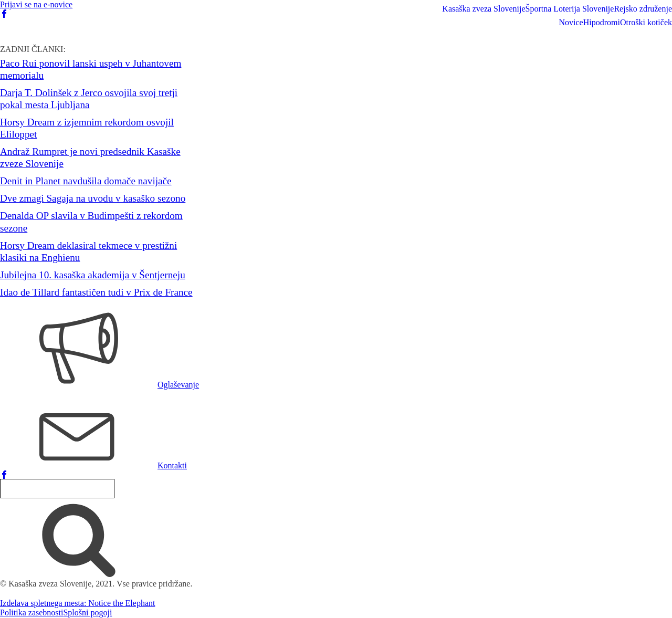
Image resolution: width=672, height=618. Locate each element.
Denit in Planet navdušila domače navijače (86, 181)
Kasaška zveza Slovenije (484, 9)
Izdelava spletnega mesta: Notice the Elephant (77, 603)
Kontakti (172, 465)
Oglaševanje (178, 385)
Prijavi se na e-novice (36, 4)
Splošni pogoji (87, 612)
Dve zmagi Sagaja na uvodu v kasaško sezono (93, 198)
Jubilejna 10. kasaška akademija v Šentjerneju (93, 275)
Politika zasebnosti (31, 612)
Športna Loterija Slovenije (570, 9)
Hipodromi (602, 22)
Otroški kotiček (646, 22)
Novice (571, 22)
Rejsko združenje (643, 9)
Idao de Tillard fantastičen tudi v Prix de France (96, 292)
